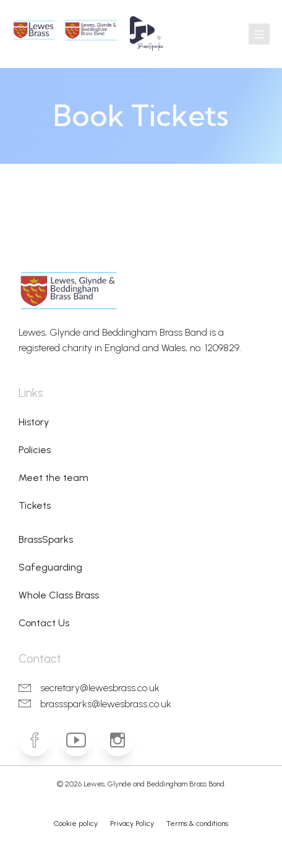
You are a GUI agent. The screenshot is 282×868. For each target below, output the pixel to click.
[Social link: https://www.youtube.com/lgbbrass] (81, 740)
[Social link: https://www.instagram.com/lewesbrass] (122, 740)
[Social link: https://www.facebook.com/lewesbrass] (39, 740)
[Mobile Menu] (259, 34)
